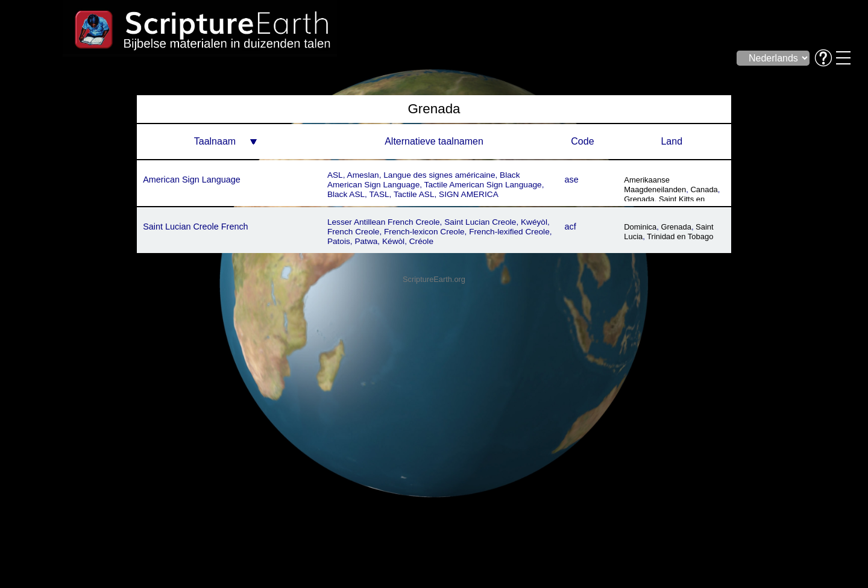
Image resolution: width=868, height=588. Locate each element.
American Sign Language (192, 180)
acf (571, 227)
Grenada (639, 199)
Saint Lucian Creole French (195, 227)
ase (572, 180)
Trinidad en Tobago (680, 236)
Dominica (640, 227)
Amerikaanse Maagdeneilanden (655, 185)
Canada (704, 189)
